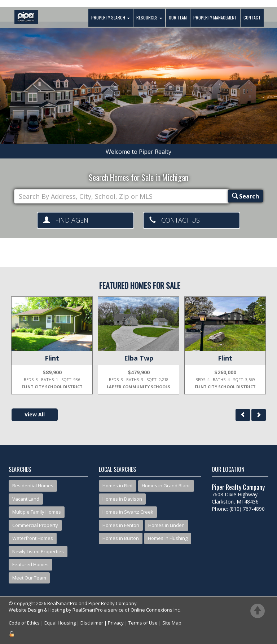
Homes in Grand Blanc (166, 486)
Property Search (110, 18)
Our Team (177, 18)
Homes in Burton (121, 538)
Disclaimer (92, 623)
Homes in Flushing (168, 538)
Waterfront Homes (33, 538)
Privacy (116, 623)
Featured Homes (30, 564)
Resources (149, 18)
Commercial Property (35, 525)
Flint (52, 358)
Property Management (214, 18)
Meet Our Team (29, 578)
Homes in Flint (118, 486)
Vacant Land (26, 499)
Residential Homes (33, 486)
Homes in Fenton (121, 525)
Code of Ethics (24, 623)
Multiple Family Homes (37, 512)
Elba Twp (139, 358)
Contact (251, 18)
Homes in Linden (166, 525)
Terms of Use (143, 623)
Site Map (172, 623)
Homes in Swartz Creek (128, 512)
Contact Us (175, 220)
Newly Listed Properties (38, 551)
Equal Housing (60, 623)
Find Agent (67, 220)
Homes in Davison (122, 499)
